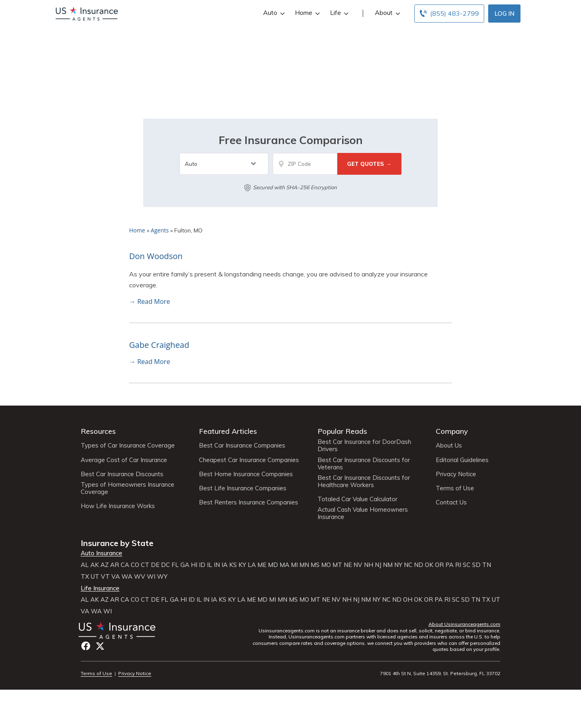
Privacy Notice (456, 474)
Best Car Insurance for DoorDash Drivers (364, 446)
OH (408, 600)
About (387, 13)
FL (175, 565)
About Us (449, 446)
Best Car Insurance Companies (242, 446)
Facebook (86, 646)
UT (95, 577)
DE (155, 565)
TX (85, 577)
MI (294, 565)
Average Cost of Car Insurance (124, 460)
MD (273, 565)
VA (116, 577)
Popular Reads (342, 431)
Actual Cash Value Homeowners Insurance (363, 513)
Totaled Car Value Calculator (357, 499)
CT (145, 565)
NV (358, 565)
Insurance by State (117, 543)
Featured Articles (228, 431)
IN (217, 565)
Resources (98, 431)
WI (151, 577)
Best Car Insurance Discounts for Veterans (364, 464)
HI (194, 565)
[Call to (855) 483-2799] (449, 14)
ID (202, 565)
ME (262, 565)
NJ (378, 565)
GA (185, 565)
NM (388, 565)
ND (419, 565)
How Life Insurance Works (118, 506)
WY (162, 577)
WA (127, 577)
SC (467, 565)
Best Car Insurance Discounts (122, 474)
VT (105, 577)
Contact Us (451, 502)
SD (476, 565)
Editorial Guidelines (462, 460)
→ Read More (149, 301)
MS (315, 565)
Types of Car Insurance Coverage (128, 446)
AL (85, 565)
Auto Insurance (101, 553)
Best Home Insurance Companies (246, 474)
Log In (505, 14)
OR (439, 565)
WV (140, 577)
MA (284, 565)
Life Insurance (100, 588)
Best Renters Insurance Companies (249, 502)
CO (135, 565)
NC (408, 565)
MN (304, 565)
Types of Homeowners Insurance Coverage (127, 488)
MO (326, 565)
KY (242, 565)
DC (165, 565)
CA (125, 565)
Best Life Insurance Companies (243, 488)
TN (487, 565)
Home (306, 13)
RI (458, 565)
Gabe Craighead (159, 345)
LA (252, 565)
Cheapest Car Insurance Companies (249, 460)
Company (452, 431)
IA (225, 565)
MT (337, 565)
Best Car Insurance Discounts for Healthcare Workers (364, 481)
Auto (273, 13)
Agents (160, 230)
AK (95, 565)
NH (369, 565)
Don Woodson (156, 256)
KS (233, 565)
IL (210, 565)
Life (338, 13)
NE (348, 565)
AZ (104, 565)
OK (429, 565)
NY (398, 565)
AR (115, 565)
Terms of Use (455, 488)
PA (449, 565)
